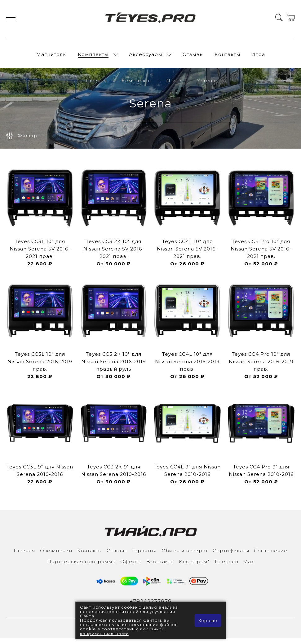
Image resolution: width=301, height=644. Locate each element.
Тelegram (226, 567)
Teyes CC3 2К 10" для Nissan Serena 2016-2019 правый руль (114, 367)
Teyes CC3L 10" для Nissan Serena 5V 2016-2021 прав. (40, 254)
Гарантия (144, 556)
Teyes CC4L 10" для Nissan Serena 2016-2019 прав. (187, 367)
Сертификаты (231, 556)
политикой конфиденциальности (123, 632)
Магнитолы (52, 57)
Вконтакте (160, 567)
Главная (96, 86)
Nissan (175, 86)
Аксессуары (146, 57)
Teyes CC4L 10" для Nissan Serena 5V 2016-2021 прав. (187, 254)
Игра (258, 57)
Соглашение (271, 556)
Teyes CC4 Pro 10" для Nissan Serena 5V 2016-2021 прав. (261, 254)
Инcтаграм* (194, 567)
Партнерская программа (81, 567)
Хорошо (207, 621)
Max (248, 567)
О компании (56, 556)
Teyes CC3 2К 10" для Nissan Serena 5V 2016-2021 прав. (114, 254)
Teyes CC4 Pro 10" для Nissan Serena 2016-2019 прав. (261, 367)
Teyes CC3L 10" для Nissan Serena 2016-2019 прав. (40, 367)
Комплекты (93, 57)
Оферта (131, 567)
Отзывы (193, 57)
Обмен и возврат (185, 556)
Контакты (227, 57)
